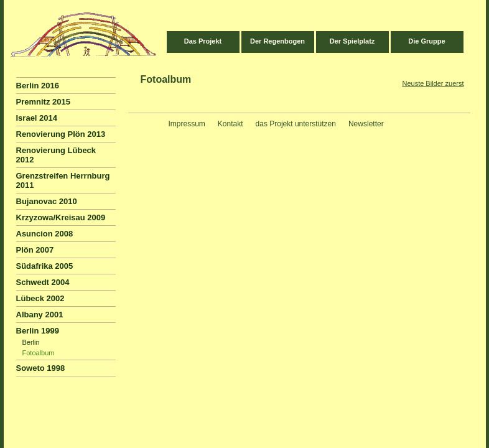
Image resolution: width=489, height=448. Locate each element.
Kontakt (231, 124)
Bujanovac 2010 (47, 201)
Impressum (187, 124)
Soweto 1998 (41, 368)
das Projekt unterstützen (296, 124)
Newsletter (366, 124)
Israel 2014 (37, 118)
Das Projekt (203, 41)
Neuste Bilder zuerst (433, 83)
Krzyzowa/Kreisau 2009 (61, 217)
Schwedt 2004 (43, 282)
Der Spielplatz (352, 41)
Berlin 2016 (38, 86)
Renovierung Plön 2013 (61, 134)
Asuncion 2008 (45, 234)
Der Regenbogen (277, 41)
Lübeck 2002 (40, 298)
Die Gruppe (426, 41)
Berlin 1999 (38, 331)
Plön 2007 (35, 250)
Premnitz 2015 (43, 102)
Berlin (31, 342)
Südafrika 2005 (45, 266)
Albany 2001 (40, 315)
